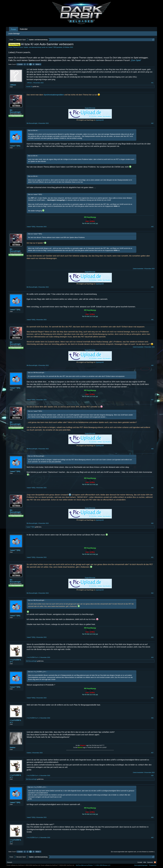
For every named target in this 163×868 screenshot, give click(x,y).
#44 (152, 287)
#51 (152, 557)
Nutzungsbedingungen (141, 865)
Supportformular (90, 108)
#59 (152, 817)
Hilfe (145, 862)
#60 (152, 837)
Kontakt (140, 862)
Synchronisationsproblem (54, 95)
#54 (152, 657)
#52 (152, 593)
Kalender (24, 29)
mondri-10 (29, 87)
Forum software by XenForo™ (58, 865)
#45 (152, 320)
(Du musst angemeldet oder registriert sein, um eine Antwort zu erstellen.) (133, 852)
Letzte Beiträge (14, 34)
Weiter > (38, 64)
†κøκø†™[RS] (52, 47)
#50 (152, 523)
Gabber (13, 747)
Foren (14, 29)
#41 (152, 83)
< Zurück (20, 64)
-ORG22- (13, 85)
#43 (152, 227)
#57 (152, 753)
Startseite (150, 862)
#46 (152, 365)
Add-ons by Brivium (93, 865)
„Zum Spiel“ (136, 60)
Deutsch (10, 862)
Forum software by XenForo (23, 865)
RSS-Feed (155, 862)
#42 (152, 123)
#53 (152, 637)
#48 (152, 449)
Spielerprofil (100, 120)
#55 (152, 698)
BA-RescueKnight (15, 111)
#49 (152, 488)
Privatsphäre (153, 865)
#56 (152, 718)
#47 (152, 400)
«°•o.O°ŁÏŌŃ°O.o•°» (16, 661)
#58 (152, 776)
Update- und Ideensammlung (32, 47)
